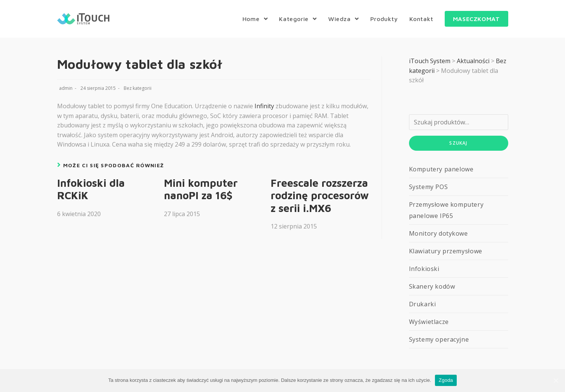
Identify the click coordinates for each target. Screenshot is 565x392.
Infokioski (424, 269)
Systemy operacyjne (439, 339)
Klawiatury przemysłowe (446, 251)
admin (66, 88)
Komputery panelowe (441, 169)
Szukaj (458, 143)
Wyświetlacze (429, 322)
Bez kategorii (138, 88)
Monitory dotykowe (439, 233)
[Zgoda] (556, 380)
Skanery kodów (432, 286)
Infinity (264, 106)
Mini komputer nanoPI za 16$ (201, 189)
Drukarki (423, 304)
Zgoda (446, 380)
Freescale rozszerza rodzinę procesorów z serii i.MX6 (320, 195)
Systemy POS (429, 187)
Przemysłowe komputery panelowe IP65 (446, 210)
